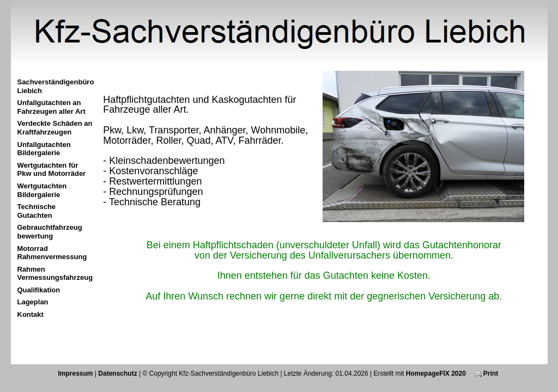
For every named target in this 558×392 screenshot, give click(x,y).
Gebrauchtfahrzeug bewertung (50, 232)
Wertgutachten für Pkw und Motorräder (52, 170)
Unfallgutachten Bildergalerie (44, 149)
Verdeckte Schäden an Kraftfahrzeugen (55, 128)
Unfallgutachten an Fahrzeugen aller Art (51, 107)
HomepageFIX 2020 (436, 373)
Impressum (75, 373)
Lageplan (33, 302)
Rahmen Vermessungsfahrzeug (55, 274)
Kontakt (31, 314)
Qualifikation (39, 290)
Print (487, 373)
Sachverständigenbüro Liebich (56, 86)
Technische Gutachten (37, 211)
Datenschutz (117, 373)
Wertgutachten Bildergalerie (42, 190)
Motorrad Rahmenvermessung (52, 253)
